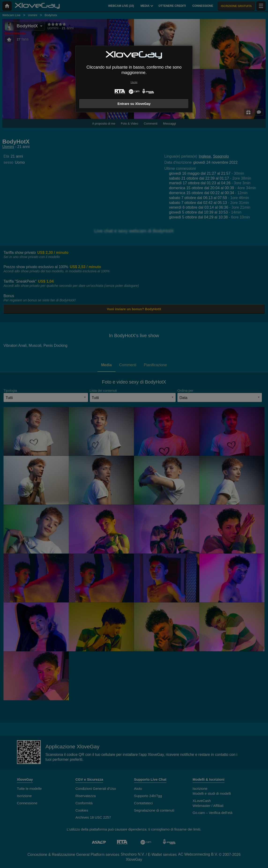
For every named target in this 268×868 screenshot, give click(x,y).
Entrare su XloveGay (134, 104)
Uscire (134, 82)
